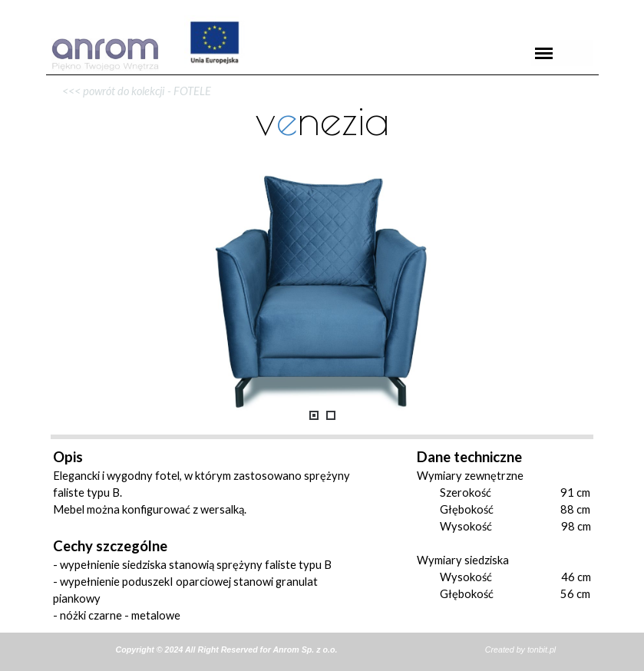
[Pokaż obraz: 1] (314, 415)
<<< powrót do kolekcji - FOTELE (132, 91)
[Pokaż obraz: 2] (331, 415)
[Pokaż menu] (544, 53)
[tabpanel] (322, 75)
